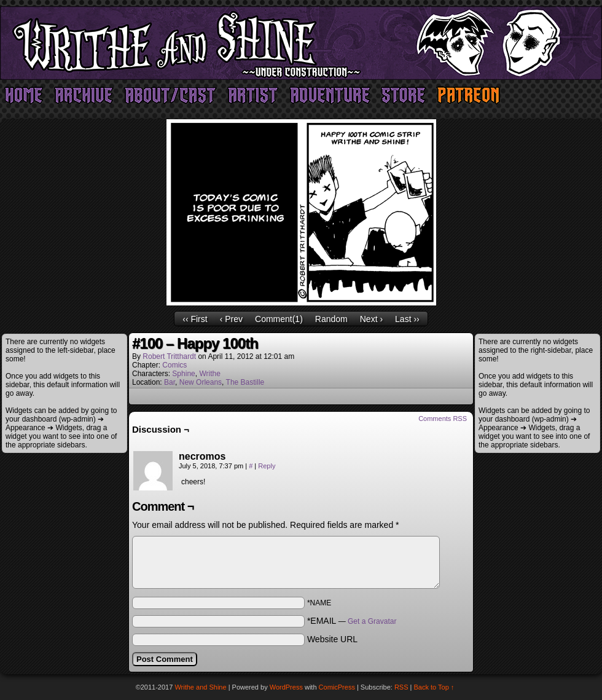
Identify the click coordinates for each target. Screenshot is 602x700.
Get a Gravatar (372, 621)
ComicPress (337, 687)
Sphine (183, 374)
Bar (170, 382)
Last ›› (407, 319)
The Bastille (245, 382)
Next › (371, 319)
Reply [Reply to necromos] (267, 466)
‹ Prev (231, 319)
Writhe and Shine (301, 43)
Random (331, 319)
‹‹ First (195, 319)
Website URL (332, 639)
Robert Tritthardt (169, 356)
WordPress (286, 687)
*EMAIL (352, 621)
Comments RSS (443, 419)
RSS (401, 687)
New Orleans (201, 382)
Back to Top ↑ (434, 687)
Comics (174, 365)
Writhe (209, 374)
